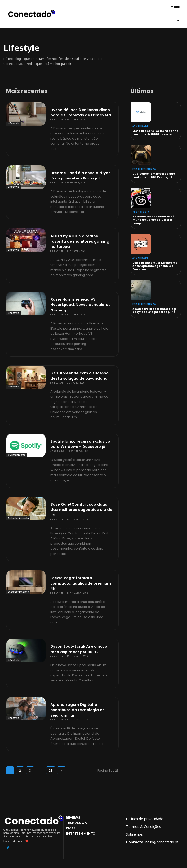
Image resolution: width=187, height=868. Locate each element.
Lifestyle (14, 124)
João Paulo (57, 429)
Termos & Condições (144, 778)
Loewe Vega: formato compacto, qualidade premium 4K (79, 550)
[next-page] (61, 722)
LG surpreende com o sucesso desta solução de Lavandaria (77, 358)
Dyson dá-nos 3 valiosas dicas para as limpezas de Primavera (82, 111)
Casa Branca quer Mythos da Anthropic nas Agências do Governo (155, 266)
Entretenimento (18, 496)
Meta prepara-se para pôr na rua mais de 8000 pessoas (155, 133)
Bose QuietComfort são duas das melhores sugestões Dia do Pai (80, 484)
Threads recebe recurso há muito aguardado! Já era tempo (154, 220)
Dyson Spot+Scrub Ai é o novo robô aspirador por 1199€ (81, 610)
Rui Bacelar (57, 117)
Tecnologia (141, 212)
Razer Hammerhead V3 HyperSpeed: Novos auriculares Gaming (78, 290)
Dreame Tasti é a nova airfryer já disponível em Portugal (79, 172)
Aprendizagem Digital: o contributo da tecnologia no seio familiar (82, 666)
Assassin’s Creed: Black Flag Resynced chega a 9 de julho (154, 310)
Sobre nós (134, 786)
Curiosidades (17, 436)
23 (51, 722)
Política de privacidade (145, 771)
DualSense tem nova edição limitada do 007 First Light (154, 175)
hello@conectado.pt (162, 794)
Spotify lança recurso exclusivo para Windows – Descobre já (78, 423)
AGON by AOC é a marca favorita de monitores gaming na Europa (82, 232)
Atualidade (140, 127)
